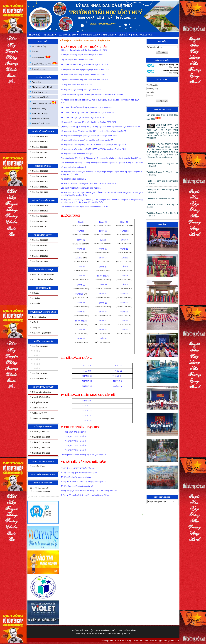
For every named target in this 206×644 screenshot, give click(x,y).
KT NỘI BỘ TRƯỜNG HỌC (43, 131)
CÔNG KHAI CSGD (91, 35)
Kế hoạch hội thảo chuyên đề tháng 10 (77, 154)
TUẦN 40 (81, 339)
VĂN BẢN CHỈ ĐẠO (69, 35)
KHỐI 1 (37, 351)
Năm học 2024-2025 (40, 142)
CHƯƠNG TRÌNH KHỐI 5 (75, 450)
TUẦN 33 (124, 312)
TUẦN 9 (124, 240)
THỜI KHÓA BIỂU (43, 166)
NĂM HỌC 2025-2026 (41, 432)
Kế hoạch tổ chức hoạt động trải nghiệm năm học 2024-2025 (85, 70)
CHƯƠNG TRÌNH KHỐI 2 (75, 437)
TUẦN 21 (124, 276)
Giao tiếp (36, 304)
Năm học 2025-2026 (40, 136)
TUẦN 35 (103, 321)
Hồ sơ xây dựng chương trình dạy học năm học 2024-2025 (84, 50)
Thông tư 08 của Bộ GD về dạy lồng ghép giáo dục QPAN (85, 495)
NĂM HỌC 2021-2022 (41, 453)
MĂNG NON (110, 35)
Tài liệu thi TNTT (39, 413)
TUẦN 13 (78, 258)
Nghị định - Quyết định (41, 333)
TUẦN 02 (103, 222)
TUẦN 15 (124, 258)
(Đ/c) (103, 276)
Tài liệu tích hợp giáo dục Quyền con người (79, 473)
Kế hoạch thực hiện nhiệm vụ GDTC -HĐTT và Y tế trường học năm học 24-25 (94, 149)
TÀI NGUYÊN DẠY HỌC (43, 270)
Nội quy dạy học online (42, 392)
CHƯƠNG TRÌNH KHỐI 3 (75, 441)
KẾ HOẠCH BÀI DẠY (43, 427)
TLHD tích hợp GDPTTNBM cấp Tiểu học (78, 468)
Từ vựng (36, 293)
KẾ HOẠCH (50, 35)
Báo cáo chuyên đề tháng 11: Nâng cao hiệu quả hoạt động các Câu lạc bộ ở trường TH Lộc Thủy (102, 163)
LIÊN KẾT (125, 35)
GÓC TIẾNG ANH (43, 288)
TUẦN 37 (81, 330)
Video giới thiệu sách (41, 123)
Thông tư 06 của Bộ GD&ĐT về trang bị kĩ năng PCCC (84, 482)
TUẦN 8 (103, 240)
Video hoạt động (39, 108)
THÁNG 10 (87, 401)
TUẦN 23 (103, 285)
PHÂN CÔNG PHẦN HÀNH (43, 201)
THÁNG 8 (87, 366)
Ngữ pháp (36, 298)
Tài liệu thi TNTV (39, 408)
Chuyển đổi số (45, 57)
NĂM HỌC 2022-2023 (41, 448)
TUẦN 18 (124, 267)
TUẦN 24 (124, 285)
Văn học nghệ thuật (45, 97)
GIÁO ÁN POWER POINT (43, 274)
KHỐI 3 (37, 360)
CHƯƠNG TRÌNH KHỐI (43, 341)
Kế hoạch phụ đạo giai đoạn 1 (73, 167)
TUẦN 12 (124, 249)
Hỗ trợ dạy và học (40, 92)
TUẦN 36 (124, 321)
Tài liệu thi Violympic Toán (43, 418)
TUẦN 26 (103, 294)
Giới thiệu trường (39, 46)
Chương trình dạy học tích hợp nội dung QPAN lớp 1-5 (83, 455)
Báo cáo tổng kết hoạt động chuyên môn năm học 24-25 (84, 207)
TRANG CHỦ (35, 35)
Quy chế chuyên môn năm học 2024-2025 (77, 60)
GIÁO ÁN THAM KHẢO (42, 280)
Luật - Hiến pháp (39, 317)
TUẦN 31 (81, 312)
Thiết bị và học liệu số (45, 103)
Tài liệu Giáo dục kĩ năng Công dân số (77, 486)
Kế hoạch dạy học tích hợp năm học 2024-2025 (81, 90)
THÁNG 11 (87, 406)
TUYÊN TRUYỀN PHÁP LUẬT (43, 312)
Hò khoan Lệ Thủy (45, 113)
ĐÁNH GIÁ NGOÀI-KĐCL (43, 461)
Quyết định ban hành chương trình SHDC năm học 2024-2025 (85, 80)
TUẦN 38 (103, 330)
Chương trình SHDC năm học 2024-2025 (77, 85)
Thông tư (36, 328)
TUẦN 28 (81, 303)
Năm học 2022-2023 (40, 152)
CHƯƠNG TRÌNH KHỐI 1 (74, 432)
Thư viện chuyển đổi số (45, 87)
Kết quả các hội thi (40, 403)
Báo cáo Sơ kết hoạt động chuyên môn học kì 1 (81, 188)
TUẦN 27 (124, 294)
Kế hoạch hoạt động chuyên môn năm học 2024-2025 (82, 55)
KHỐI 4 (37, 364)
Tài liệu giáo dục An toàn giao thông (76, 477)
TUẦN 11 (103, 249)
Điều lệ (35, 322)
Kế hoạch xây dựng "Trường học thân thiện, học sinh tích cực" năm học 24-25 (93, 131)
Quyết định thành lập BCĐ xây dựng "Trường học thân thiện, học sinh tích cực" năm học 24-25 (100, 127)
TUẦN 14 (103, 258)
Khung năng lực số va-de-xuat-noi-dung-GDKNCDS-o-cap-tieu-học (89, 491)
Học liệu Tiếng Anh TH (45, 63)
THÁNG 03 (87, 421)
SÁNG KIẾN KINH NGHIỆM (43, 475)
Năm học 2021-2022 (40, 158)
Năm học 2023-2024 (40, 147)
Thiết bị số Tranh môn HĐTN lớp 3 (161, 198)
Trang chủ (36, 82)
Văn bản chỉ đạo (39, 466)
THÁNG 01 (87, 416)
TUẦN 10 (81, 249)
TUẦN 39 (124, 330)
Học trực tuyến (38, 69)
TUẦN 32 (103, 312)
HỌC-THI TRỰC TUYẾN (43, 387)
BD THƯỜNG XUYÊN (43, 235)
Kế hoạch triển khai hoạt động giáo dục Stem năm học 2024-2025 (88, 122)
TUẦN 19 (81, 276)
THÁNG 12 (87, 411)
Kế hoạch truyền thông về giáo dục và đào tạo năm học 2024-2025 (89, 136)
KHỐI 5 (37, 368)
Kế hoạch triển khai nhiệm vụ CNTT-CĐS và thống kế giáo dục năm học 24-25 (94, 145)
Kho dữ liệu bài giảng (41, 397)
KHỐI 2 (37, 355)
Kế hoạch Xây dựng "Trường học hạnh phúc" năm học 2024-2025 (88, 183)
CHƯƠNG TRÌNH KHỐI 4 (75, 446)
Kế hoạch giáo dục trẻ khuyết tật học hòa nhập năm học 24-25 (87, 140)
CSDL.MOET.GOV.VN (142, 35)
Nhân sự (36, 51)
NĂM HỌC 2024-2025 (41, 437)
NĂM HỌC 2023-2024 (41, 442)
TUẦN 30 (124, 303)
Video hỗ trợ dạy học (41, 118)
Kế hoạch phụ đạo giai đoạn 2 (73, 179)
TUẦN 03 (124, 222)
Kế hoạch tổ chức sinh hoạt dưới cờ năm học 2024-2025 (83, 75)
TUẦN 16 (81, 267)
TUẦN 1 (81, 222)
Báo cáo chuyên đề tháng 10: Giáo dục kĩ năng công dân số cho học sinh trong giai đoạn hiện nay (102, 158)
